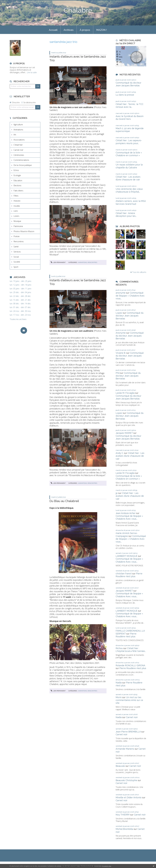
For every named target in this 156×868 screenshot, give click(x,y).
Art (15, 135)
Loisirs (16, 216)
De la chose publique (23, 165)
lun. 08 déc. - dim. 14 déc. (20, 304)
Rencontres (19, 241)
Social (16, 257)
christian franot (124, 574)
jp (117, 493)
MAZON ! (102, 30)
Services (17, 252)
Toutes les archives (18, 319)
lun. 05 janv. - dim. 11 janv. (21, 289)
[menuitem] (53, 30)
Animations (18, 130)
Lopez (119, 313)
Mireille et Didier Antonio (129, 797)
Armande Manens (125, 749)
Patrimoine (18, 226)
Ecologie (17, 175)
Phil (118, 373)
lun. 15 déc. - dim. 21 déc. (20, 300)
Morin (119, 697)
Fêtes (16, 196)
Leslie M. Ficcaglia (125, 393)
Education (18, 180)
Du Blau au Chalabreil (64, 501)
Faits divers (18, 191)
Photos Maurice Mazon (24, 231)
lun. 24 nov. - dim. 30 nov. (20, 311)
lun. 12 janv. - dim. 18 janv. (21, 285)
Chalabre (78, 10)
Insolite (17, 206)
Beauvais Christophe (126, 780)
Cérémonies (19, 155)
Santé (16, 247)
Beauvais (120, 766)
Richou (119, 648)
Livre (16, 211)
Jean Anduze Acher (126, 513)
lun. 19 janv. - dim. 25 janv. (21, 281)
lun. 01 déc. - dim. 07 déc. (20, 307)
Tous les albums (139, 272)
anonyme (121, 293)
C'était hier (18, 145)
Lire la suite (32, 72)
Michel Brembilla (124, 829)
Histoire (17, 201)
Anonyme (121, 333)
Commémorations (21, 160)
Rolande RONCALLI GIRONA (130, 665)
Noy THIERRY (123, 815)
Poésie (17, 236)
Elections (17, 185)
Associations (19, 140)
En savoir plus (107, 866)
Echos (16, 170)
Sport (16, 267)
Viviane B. (121, 353)
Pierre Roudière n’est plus (133, 668)
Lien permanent (58, 262)
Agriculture (18, 125)
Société (17, 262)
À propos (85, 30)
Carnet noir (18, 150)
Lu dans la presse (125, 95)
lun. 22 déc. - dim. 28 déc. (20, 296)
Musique (17, 221)
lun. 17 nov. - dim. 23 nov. (20, 315)
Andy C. (120, 453)
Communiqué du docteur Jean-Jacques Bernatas (130, 316)
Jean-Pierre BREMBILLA (128, 732)
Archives (69, 30)
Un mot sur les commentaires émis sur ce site (129, 700)
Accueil (53, 30)
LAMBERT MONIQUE (127, 556)
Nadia (119, 683)
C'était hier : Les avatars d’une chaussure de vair (130, 456)
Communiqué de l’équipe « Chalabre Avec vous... (130, 296)
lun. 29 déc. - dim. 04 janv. (21, 292)
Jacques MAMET (124, 433)
